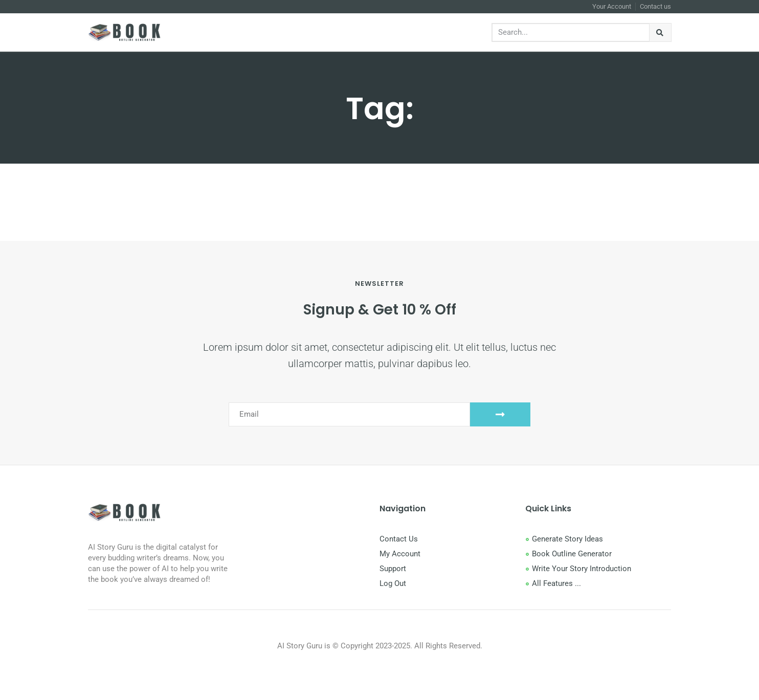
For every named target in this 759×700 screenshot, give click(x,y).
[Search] (661, 32)
